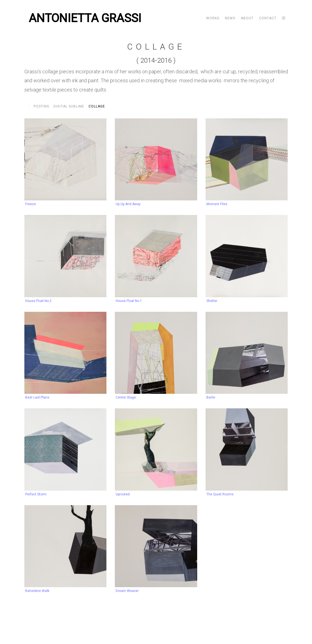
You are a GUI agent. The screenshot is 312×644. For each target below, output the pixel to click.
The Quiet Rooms (220, 494)
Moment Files (217, 204)
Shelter (212, 301)
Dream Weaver (127, 591)
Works (213, 18)
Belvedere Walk (37, 591)
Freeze (31, 204)
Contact (268, 18)
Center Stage (126, 397)
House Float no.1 (129, 301)
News (230, 18)
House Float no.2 (38, 301)
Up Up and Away (128, 204)
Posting (41, 106)
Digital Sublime (69, 106)
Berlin (211, 397)
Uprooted (123, 494)
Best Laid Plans (37, 397)
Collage (97, 106)
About (247, 18)
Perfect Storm (36, 494)
